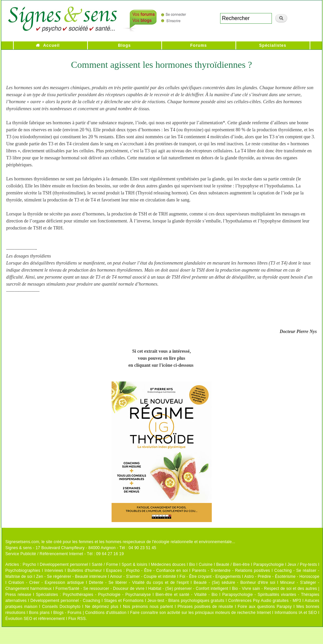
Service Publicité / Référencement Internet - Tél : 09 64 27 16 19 (65, 554)
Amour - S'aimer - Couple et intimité (143, 577)
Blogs (124, 45)
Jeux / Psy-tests (302, 565)
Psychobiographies (23, 571)
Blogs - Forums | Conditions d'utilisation (90, 613)
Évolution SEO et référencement (35, 619)
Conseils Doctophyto (61, 607)
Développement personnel (64, 565)
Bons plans (39, 613)
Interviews (54, 571)
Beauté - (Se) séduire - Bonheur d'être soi (234, 583)
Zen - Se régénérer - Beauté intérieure (71, 577)
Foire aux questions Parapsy (265, 607)
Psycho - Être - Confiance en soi (157, 571)
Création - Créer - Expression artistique (46, 583)
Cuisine (206, 565)
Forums (198, 45)
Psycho (30, 565)
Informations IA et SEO (296, 613)
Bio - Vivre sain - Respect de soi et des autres (274, 589)
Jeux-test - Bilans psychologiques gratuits (186, 601)
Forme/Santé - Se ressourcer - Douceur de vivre (100, 589)
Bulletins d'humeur (85, 571)
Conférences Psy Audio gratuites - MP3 (265, 601)
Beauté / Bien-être (233, 565)
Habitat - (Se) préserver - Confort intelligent (188, 589)
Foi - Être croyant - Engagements (210, 577)
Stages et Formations (124, 601)
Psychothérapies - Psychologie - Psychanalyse (107, 595)
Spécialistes (273, 45)
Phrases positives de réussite (205, 607)
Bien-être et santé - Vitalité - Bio (186, 595)
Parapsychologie (269, 565)
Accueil (51, 45)
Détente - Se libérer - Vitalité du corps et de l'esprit (139, 583)
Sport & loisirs (134, 565)
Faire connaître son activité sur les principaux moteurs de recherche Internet (200, 613)
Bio (192, 565)
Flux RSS (77, 619)
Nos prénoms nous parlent (148, 607)
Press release (18, 595)
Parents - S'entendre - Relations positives (231, 571)
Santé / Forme (105, 565)
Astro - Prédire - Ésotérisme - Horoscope (282, 577)
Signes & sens (19, 548)
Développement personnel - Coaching (65, 601)
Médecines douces (168, 565)
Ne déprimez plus (102, 607)
